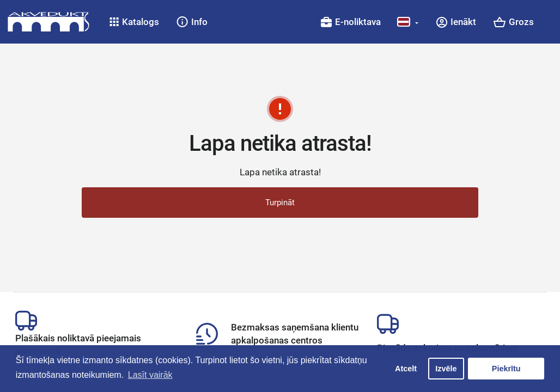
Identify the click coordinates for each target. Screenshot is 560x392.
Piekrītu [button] (506, 369)
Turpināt (280, 203)
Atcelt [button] (406, 369)
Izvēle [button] (446, 369)
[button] (134, 22)
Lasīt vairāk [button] (150, 375)
